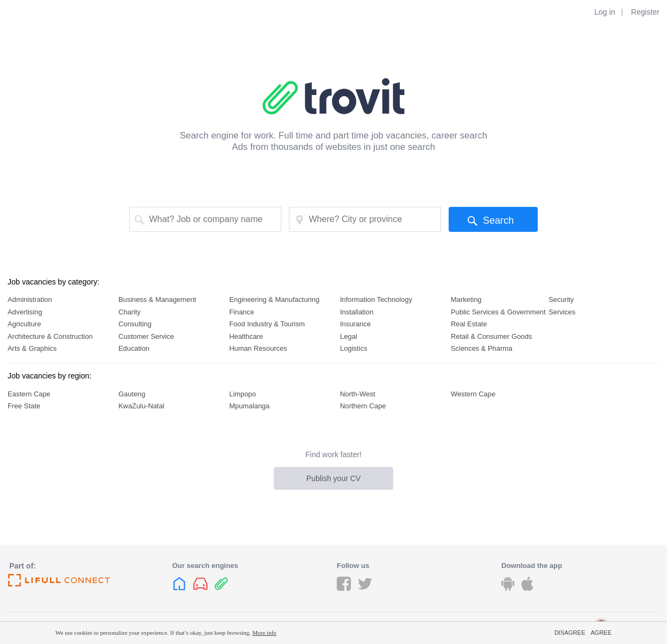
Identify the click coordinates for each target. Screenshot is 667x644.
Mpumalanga (249, 406)
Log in (605, 12)
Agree (601, 633)
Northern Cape (363, 406)
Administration (30, 299)
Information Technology (376, 299)
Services (562, 312)
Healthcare (246, 336)
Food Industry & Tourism (267, 324)
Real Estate (469, 324)
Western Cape (473, 394)
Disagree (570, 633)
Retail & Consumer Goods (492, 336)
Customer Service (146, 336)
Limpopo (243, 394)
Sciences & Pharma (482, 348)
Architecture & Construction (50, 336)
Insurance (355, 324)
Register (645, 12)
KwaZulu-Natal (141, 406)
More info (265, 633)
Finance (242, 312)
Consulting (135, 324)
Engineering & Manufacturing (274, 299)
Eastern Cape (29, 394)
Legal (349, 336)
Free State (24, 406)
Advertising (25, 312)
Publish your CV (333, 478)
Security (561, 299)
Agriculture (24, 324)
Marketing (466, 299)
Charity (130, 312)
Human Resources (258, 348)
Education (134, 348)
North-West (358, 394)
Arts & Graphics (32, 348)
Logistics (354, 348)
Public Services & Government (498, 312)
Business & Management (157, 299)
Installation (357, 312)
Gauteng (132, 394)
